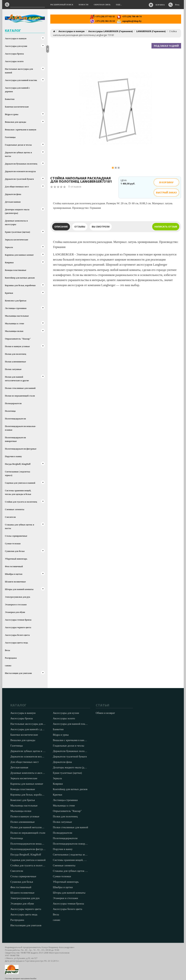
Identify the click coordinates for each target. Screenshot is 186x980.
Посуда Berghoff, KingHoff (18, 464)
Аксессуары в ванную (16, 38)
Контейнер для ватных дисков (20, 278)
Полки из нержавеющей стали (20, 396)
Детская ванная (13, 202)
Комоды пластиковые (16, 270)
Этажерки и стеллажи (16, 605)
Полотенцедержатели (15, 419)
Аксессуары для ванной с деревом (17, 90)
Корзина (160, 5)
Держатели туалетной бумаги (19, 179)
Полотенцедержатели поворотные (15, 439)
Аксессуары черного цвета (18, 627)
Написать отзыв (166, 227)
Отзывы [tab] (80, 227)
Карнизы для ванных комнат (19, 255)
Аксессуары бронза (14, 54)
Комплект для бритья (16, 301)
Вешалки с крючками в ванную (21, 130)
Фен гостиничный (14, 566)
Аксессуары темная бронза (18, 620)
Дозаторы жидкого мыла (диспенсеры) (17, 211)
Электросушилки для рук (18, 597)
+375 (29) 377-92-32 (102, 16)
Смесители (10, 517)
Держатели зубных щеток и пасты (18, 154)
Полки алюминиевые (15, 362)
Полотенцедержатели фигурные (21, 449)
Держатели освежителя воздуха (20, 171)
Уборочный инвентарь (16, 559)
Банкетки (10, 99)
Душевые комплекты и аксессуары (16, 223)
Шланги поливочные (15, 582)
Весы (7, 650)
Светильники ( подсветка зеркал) (17, 473)
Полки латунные (13, 369)
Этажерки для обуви (15, 612)
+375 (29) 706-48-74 (129, 16)
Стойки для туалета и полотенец (21, 502)
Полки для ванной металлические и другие (17, 379)
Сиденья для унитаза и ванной (20, 483)
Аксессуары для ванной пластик (21, 80)
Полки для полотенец (16, 354)
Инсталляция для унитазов (18, 673)
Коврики (9, 263)
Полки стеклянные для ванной (20, 388)
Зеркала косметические (17, 240)
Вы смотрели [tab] (101, 227)
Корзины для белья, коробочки (20, 285)
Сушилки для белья (15, 551)
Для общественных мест (17, 187)
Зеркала (9, 247)
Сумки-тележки (13, 544)
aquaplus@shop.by (129, 21)
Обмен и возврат (105, 713)
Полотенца (10, 411)
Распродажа (11, 658)
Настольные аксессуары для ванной (19, 71)
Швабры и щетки (14, 574)
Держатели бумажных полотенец (21, 164)
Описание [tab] (61, 227)
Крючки (9, 293)
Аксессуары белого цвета (17, 635)
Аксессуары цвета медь (16, 643)
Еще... (119, 5)
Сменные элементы (15, 509)
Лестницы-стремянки (16, 308)
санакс (8, 666)
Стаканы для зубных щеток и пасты (20, 526)
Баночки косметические (17, 107)
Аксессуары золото (14, 61)
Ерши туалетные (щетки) (17, 232)
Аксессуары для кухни (16, 46)
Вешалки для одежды (16, 122)
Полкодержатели (13, 403)
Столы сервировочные (16, 536)
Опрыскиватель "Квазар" (18, 339)
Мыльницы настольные (17, 316)
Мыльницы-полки (14, 331)
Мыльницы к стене (15, 324)
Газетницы (10, 137)
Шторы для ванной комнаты (19, 589)
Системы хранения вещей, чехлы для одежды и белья (18, 492)
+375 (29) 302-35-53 (102, 21)
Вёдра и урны (12, 114)
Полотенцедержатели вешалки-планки (20, 428)
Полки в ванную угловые (17, 346)
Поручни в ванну (13, 456)
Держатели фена (13, 194)
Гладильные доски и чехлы (18, 145)
